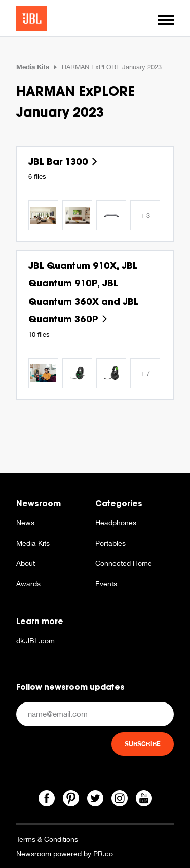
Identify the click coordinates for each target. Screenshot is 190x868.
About (26, 563)
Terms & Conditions (47, 839)
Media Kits (33, 67)
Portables (110, 543)
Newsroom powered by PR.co (65, 854)
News (25, 523)
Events (106, 584)
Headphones (116, 523)
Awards (28, 584)
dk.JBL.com (35, 641)
